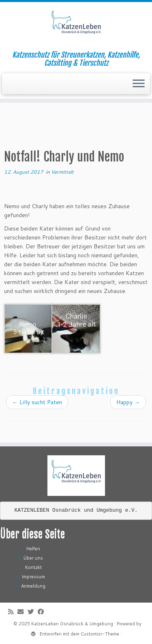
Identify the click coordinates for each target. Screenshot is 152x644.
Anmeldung (33, 586)
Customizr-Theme (100, 634)
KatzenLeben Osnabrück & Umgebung (72, 624)
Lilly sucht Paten (37, 402)
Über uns (33, 558)
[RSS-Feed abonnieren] (13, 612)
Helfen (33, 549)
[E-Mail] (22, 612)
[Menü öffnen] (139, 84)
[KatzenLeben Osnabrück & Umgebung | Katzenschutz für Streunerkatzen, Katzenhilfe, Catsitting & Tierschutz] (76, 26)
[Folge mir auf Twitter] (33, 612)
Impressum (33, 577)
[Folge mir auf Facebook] (43, 612)
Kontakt (33, 567)
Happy (128, 402)
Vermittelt (62, 172)
